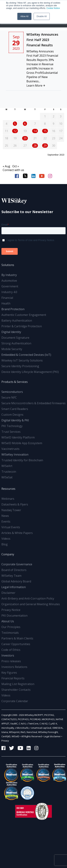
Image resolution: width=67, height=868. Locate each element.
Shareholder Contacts (16, 690)
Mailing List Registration (18, 684)
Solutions (8, 265)
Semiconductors (12, 392)
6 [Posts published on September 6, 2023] (25, 124)
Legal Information (14, 587)
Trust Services (11, 432)
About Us (8, 621)
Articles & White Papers (17, 533)
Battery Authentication (17, 321)
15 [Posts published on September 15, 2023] (45, 131)
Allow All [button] (24, 16)
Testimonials (10, 633)
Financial (7, 298)
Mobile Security (12, 349)
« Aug (6, 166)
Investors (8, 655)
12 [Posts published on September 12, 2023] (15, 131)
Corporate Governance (17, 564)
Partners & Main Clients (17, 638)
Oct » (16, 166)
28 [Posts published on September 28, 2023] (35, 146)
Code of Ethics (11, 650)
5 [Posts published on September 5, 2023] (15, 124)
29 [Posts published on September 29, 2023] (45, 146)
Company (8, 554)
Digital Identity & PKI (15, 420)
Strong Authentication (16, 343)
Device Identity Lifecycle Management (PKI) (30, 372)
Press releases (11, 661)
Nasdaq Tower (11, 510)
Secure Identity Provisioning (20, 366)
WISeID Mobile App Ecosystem (22, 443)
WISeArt (7, 466)
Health (6, 303)
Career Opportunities (16, 644)
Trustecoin (9, 472)
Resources (8, 489)
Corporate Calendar (15, 701)
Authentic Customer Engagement (24, 315)
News (5, 516)
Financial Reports (13, 678)
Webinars (8, 499)
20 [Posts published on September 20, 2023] (25, 138)
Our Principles (11, 627)
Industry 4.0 (9, 292)
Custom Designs (12, 415)
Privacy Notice (11, 610)
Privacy (5, 741)
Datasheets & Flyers (15, 504)
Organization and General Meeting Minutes (31, 604)
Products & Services (15, 382)
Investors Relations (14, 667)
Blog (5, 544)
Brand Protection (13, 309)
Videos (6, 539)
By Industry (9, 275)
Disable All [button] (42, 16)
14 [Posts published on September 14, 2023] (35, 131)
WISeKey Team (11, 576)
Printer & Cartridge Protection (22, 326)
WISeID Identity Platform (18, 437)
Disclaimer (8, 593)
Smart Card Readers (15, 409)
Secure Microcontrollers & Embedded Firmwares (33, 403)
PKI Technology (12, 426)
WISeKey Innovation (15, 454)
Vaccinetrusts (10, 449)
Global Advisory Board (16, 581)
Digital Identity (11, 332)
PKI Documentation (14, 616)
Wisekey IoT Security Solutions (22, 360)
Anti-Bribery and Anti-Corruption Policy (28, 598)
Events (6, 521)
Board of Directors (14, 570)
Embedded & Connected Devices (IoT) (26, 355)
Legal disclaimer (52, 736)
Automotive (9, 281)
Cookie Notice (53, 8)
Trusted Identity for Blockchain (22, 460)
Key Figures (9, 673)
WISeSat (7, 477)
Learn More (36, 86)
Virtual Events (11, 527)
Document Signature (15, 338)
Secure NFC (9, 397)
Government (10, 286)
